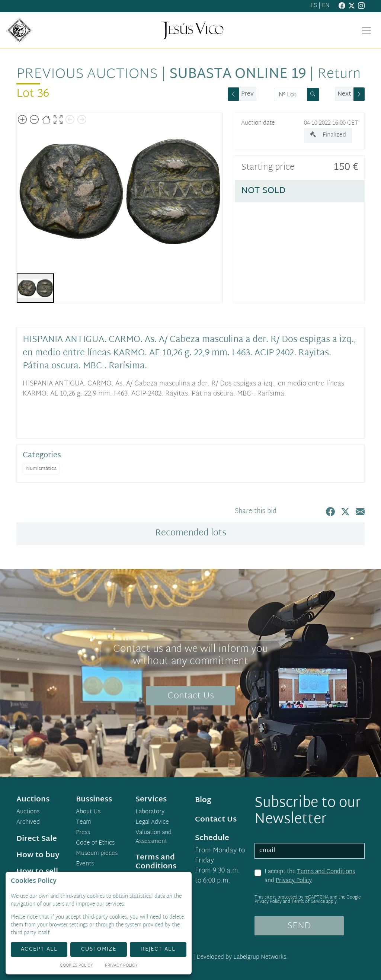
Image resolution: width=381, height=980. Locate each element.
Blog (203, 800)
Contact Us (191, 696)
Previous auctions (87, 74)
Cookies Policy (76, 966)
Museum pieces (97, 854)
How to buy (38, 855)
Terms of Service (308, 902)
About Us (88, 812)
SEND (299, 926)
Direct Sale (37, 839)
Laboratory (150, 812)
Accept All (39, 949)
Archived (28, 823)
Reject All (158, 949)
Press (83, 833)
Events (85, 864)
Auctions (28, 812)
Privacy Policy (294, 881)
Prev (247, 94)
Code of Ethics (95, 843)
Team (84, 823)
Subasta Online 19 (238, 74)
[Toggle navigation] (366, 30)
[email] (310, 851)
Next (344, 94)
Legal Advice (152, 823)
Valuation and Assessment (153, 838)
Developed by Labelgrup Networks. (242, 957)
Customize (99, 949)
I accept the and (310, 876)
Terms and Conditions (326, 872)
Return (339, 74)
